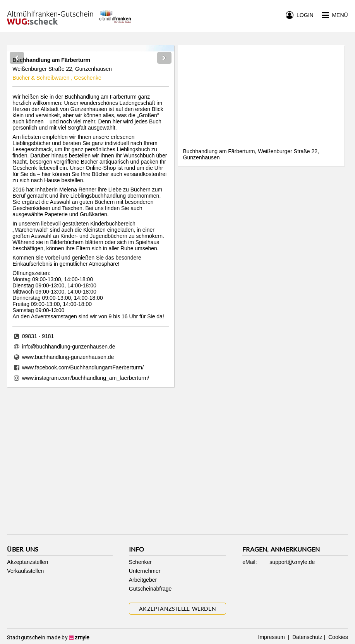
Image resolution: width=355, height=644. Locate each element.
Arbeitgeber (143, 580)
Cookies (337, 637)
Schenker (140, 562)
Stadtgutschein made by (48, 637)
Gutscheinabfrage (150, 589)
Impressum (272, 637)
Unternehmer (145, 571)
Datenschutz (307, 637)
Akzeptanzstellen (27, 562)
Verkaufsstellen (25, 571)
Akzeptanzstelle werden (177, 609)
